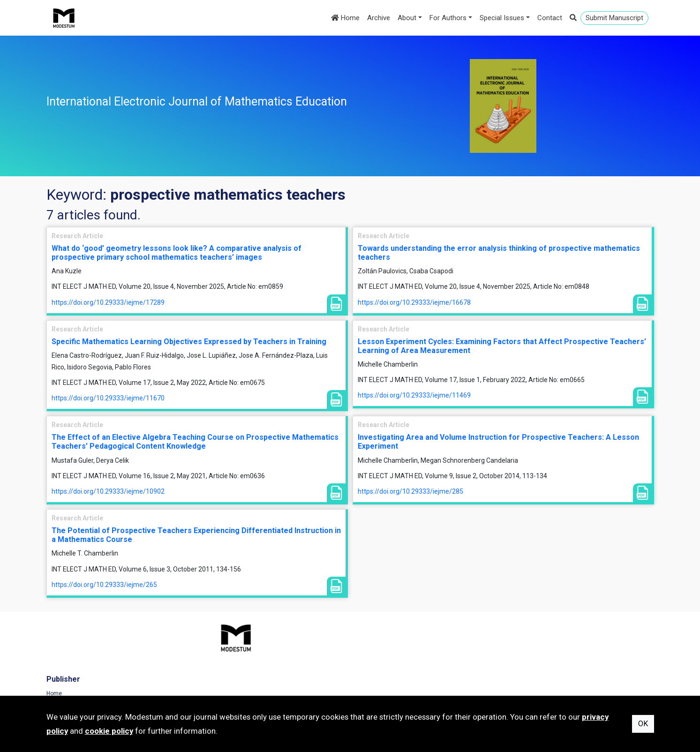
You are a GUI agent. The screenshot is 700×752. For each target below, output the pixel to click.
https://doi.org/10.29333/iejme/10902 (108, 491)
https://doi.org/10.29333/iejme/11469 (414, 395)
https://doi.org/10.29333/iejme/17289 (108, 302)
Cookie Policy (534, 670)
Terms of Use (534, 645)
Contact (550, 18)
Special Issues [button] (502, 18)
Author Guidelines (383, 684)
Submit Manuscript (614, 18)
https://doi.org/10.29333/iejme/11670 (108, 398)
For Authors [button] (448, 18)
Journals (215, 658)
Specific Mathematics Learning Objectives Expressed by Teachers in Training (189, 342)
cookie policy (109, 731)
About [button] (407, 18)
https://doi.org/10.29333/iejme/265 (104, 585)
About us (371, 670)
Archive (379, 18)
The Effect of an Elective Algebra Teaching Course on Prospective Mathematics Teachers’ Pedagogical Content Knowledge (195, 442)
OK (643, 724)
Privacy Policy (534, 658)
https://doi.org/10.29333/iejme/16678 (414, 302)
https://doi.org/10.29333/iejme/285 (410, 491)
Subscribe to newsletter (233, 684)
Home (345, 18)
